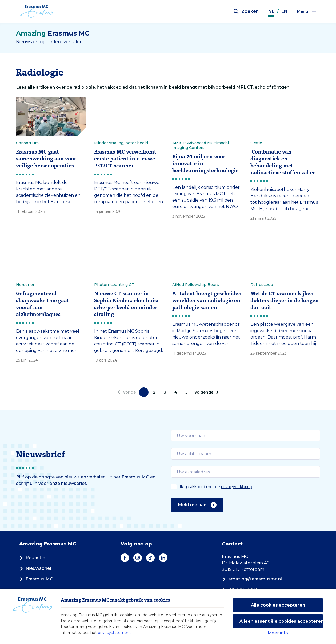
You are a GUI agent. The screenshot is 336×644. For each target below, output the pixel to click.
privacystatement (114, 633)
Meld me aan (197, 505)
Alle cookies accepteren (278, 605)
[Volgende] (206, 392)
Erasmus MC (36, 579)
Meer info (278, 633)
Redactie (32, 558)
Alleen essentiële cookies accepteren (281, 621)
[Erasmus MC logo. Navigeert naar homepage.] (37, 11)
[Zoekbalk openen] (246, 11)
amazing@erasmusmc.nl (252, 579)
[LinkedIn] (163, 558)
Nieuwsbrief (35, 568)
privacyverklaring (237, 487)
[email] (246, 435)
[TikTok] (150, 558)
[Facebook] (125, 558)
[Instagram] (138, 558)
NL (271, 11)
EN (284, 11)
